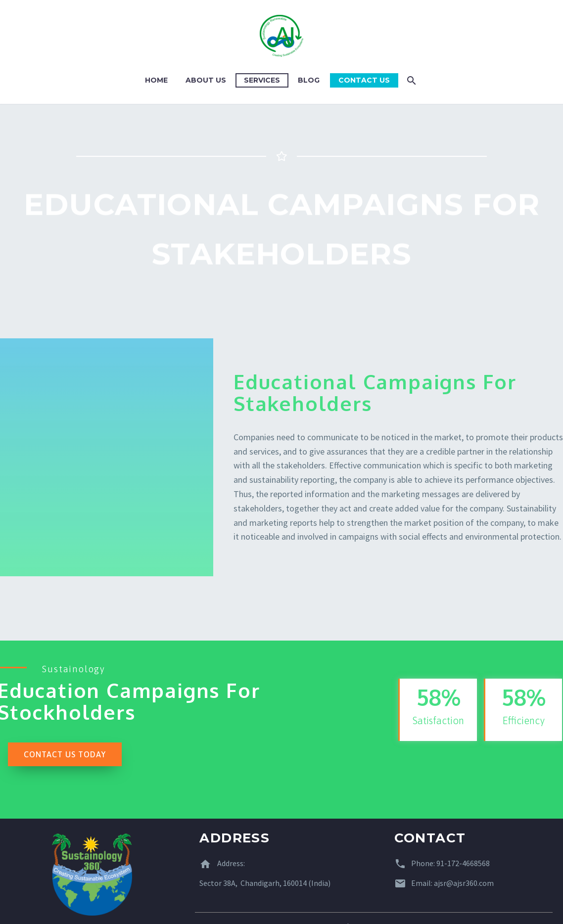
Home (156, 80)
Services (262, 80)
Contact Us (364, 80)
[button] (65, 754)
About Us (206, 80)
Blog (309, 80)
